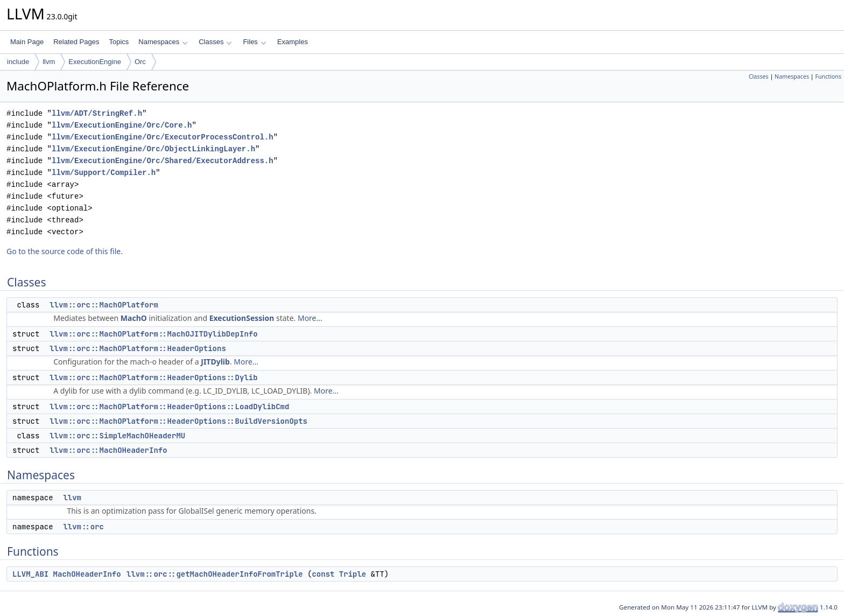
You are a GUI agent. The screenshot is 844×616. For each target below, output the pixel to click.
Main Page (27, 42)
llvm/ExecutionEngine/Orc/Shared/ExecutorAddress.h (163, 161)
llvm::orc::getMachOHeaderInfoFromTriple (215, 574)
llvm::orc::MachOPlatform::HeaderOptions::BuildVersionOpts (178, 421)
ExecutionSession (242, 318)
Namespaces (163, 42)
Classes (215, 42)
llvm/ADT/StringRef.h (97, 113)
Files (254, 42)
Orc (140, 62)
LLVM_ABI (30, 574)
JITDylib (215, 362)
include (18, 62)
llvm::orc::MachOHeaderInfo (108, 450)
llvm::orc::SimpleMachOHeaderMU (117, 436)
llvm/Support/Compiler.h (104, 173)
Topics (119, 42)
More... (310, 318)
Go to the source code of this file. (65, 251)
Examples (293, 42)
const (323, 574)
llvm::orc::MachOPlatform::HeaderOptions (138, 348)
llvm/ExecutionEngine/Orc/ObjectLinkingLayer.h (153, 149)
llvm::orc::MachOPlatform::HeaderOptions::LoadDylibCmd (169, 407)
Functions (828, 76)
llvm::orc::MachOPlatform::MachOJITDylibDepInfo (153, 334)
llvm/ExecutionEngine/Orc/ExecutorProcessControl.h (163, 137)
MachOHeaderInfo (87, 574)
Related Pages (76, 42)
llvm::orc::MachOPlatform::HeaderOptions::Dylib (153, 377)
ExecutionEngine (95, 62)
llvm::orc (83, 527)
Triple (353, 574)
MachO (134, 318)
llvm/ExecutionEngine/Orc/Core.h (122, 125)
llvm (49, 62)
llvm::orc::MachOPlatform (104, 305)
